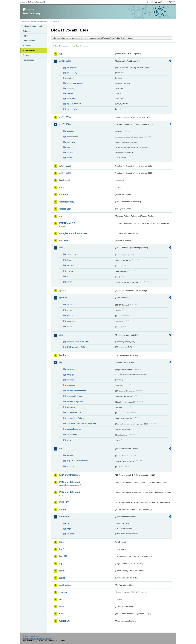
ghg (61, 335)
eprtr (62, 216)
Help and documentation (33, 26)
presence (71, 88)
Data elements (29, 41)
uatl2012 (70, 534)
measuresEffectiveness (76, 390)
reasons (70, 152)
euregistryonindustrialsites (73, 233)
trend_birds (72, 99)
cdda (62, 187)
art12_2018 (65, 117)
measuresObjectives (75, 402)
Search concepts (82, 46)
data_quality (72, 73)
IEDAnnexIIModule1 (69, 475)
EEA (34, 2)
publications (66, 585)
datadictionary (67, 202)
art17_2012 (65, 166)
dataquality (65, 209)
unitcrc (70, 282)
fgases (63, 291)
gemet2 (63, 298)
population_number (75, 83)
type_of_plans (73, 109)
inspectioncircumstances (77, 461)
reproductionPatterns (76, 418)
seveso (63, 592)
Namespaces (28, 60)
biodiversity (65, 180)
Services (26, 55)
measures (71, 385)
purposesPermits (74, 412)
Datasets (27, 31)
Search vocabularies (62, 46)
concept (70, 304)
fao (61, 248)
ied (61, 449)
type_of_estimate (74, 104)
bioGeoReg (71, 369)
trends (69, 158)
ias (61, 362)
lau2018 (63, 556)
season (70, 94)
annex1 (70, 455)
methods (70, 147)
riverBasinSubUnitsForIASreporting (82, 423)
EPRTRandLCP (67, 223)
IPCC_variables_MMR (76, 347)
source (70, 315)
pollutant (71, 466)
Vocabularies (29, 50)
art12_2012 (65, 61)
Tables (26, 36)
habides (63, 355)
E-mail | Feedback (31, 636)
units (69, 440)
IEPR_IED (64, 502)
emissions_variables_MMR (78, 342)
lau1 (62, 542)
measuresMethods (74, 396)
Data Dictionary (43, 21)
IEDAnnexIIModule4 (69, 492)
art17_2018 (65, 173)
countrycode (72, 68)
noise (62, 578)
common (64, 195)
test (61, 599)
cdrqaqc (70, 375)
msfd (62, 571)
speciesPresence (74, 429)
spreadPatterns (73, 434)
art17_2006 (65, 124)
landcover (65, 517)
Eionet (33, 21)
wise (62, 614)
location (70, 78)
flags (69, 260)
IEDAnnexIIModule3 (69, 482)
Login (152, 2)
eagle (69, 529)
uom (62, 607)
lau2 (62, 549)
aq (61, 54)
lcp (61, 564)
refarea (70, 271)
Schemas (27, 46)
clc (68, 523)
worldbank (65, 621)
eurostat (64, 240)
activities (71, 131)
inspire (63, 510)
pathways (71, 407)
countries (71, 142)
